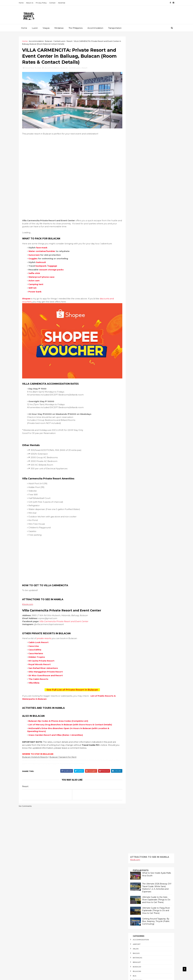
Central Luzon (62, 41)
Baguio (134, 136)
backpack (43, 264)
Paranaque (136, 308)
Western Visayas (138, 438)
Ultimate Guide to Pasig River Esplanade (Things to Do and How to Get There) (154, 93)
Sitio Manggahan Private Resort (48, 665)
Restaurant (136, 357)
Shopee (29, 296)
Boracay (135, 150)
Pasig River (136, 321)
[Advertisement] (72, 158)
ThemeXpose (35, 976)
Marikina (135, 267)
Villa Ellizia (36, 676)
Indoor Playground (140, 226)
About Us (32, 3)
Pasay (133, 312)
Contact (55, 3)
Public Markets (138, 344)
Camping (135, 172)
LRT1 (132, 249)
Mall (133, 258)
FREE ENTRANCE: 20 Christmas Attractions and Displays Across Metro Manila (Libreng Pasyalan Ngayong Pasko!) (102, 961)
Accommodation (95, 28)
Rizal (133, 362)
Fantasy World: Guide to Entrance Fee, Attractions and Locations (100, 861)
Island (134, 231)
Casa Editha (37, 643)
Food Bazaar (137, 213)
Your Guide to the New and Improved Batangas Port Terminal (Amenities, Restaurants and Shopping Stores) (102, 928)
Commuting (136, 204)
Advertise (64, 3)
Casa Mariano (38, 646)
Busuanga (135, 163)
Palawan (135, 294)
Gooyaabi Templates (61, 976)
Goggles (35, 256)
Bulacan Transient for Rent (65, 753)
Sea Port (135, 371)
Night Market (137, 285)
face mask (44, 245)
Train (133, 407)
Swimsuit (43, 260)
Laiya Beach (136, 240)
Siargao (134, 380)
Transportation (115, 28)
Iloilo (133, 222)
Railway (134, 348)
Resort (72, 41)
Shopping (135, 375)
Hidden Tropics (39, 650)
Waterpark (136, 434)
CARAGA (134, 181)
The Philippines (75, 28)
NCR (132, 280)
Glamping (135, 217)
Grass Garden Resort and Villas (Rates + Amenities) (58, 731)
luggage (55, 264)
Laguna (134, 235)
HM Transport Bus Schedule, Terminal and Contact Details (102, 937)
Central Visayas (138, 195)
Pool (133, 339)
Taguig (134, 393)
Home (24, 3)
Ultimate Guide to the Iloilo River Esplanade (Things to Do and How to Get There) (154, 82)
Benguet (135, 145)
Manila (134, 262)
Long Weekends (138, 244)
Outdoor (135, 289)
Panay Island (137, 298)
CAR (132, 177)
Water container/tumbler (44, 249)
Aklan (133, 132)
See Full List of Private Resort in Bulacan (72, 683)
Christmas (135, 199)
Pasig (133, 316)
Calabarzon (137, 168)
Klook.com (30, 597)
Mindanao (59, 28)
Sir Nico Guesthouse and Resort (48, 668)
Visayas (46, 28)
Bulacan (51, 41)
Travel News (136, 416)
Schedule (135, 366)
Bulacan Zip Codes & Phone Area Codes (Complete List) (61, 714)
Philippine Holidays (140, 335)
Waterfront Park (139, 429)
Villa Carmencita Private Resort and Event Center (66, 614)
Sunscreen (36, 253)
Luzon (35, 28)
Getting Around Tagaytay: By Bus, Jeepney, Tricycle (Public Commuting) (154, 104)
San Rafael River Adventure (45, 661)
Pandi (133, 303)
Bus (132, 159)
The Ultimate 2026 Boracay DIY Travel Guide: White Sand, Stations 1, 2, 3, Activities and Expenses (155, 71)
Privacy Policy (44, 3)
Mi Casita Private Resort (44, 654)
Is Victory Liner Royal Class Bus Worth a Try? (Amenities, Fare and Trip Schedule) (102, 949)
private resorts (46, 632)
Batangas (135, 141)
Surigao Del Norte (139, 384)
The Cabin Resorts (41, 672)
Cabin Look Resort (41, 636)
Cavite (134, 186)
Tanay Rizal (136, 398)
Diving (133, 208)
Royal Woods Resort (42, 658)
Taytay (134, 402)
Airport (134, 127)
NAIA (133, 276)
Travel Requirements (141, 420)
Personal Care (138, 330)
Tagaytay (135, 389)
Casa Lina (36, 639)
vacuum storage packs (54, 267)
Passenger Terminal (140, 326)
